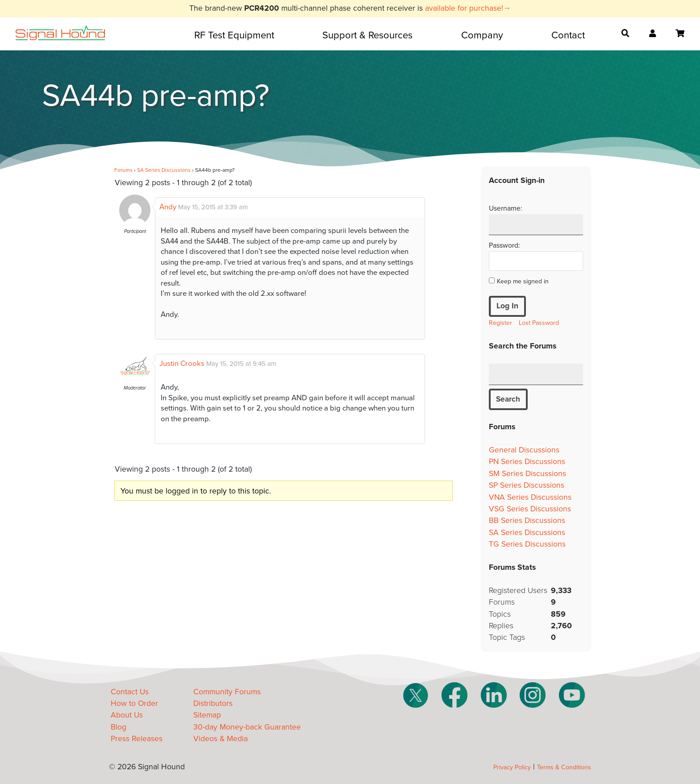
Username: (506, 208)
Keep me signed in (523, 281)
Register (500, 323)
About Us (127, 716)
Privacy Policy (512, 767)
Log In (507, 306)
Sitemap (207, 716)
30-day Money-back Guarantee (247, 727)
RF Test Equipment (234, 35)
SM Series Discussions (527, 474)
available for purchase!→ (468, 8)
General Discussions (524, 450)
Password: (504, 245)
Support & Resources (367, 35)
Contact (568, 35)
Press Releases (137, 739)
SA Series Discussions (164, 170)
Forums (123, 170)
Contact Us (130, 692)
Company (482, 35)
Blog (119, 727)
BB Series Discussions (527, 521)
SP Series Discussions (527, 486)
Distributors (213, 704)
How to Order (134, 704)
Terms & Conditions (564, 767)
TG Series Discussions (527, 545)
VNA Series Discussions (530, 497)
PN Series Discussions (527, 462)
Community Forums (227, 692)
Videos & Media (221, 739)
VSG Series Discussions (530, 509)
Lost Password (539, 323)
